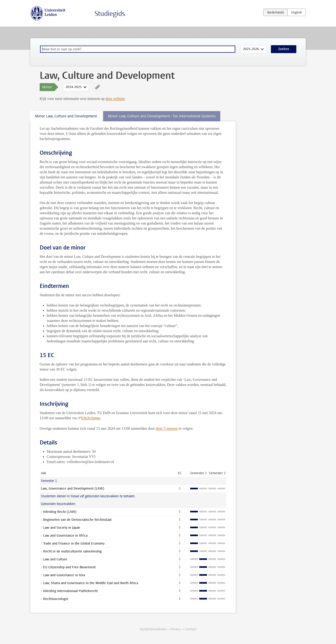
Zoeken (284, 49)
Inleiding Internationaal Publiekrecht (70, 591)
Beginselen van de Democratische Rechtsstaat (77, 520)
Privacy (175, 629)
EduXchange (91, 418)
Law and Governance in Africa (65, 536)
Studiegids (110, 14)
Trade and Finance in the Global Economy (74, 543)
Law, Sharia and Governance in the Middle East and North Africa (91, 583)
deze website (115, 99)
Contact (191, 629)
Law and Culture (55, 559)
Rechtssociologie (56, 599)
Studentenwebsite (153, 629)
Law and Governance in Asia (64, 575)
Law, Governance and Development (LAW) (73, 489)
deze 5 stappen (167, 428)
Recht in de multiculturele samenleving (72, 551)
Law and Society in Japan (62, 528)
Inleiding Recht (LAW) (60, 512)
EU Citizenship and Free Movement (69, 567)
